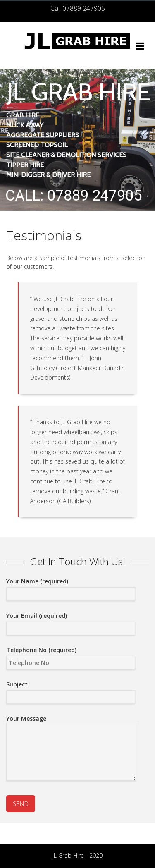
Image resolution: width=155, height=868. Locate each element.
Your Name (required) (71, 588)
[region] (77, 140)
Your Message (71, 749)
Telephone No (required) (71, 656)
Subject (71, 691)
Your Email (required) (71, 622)
